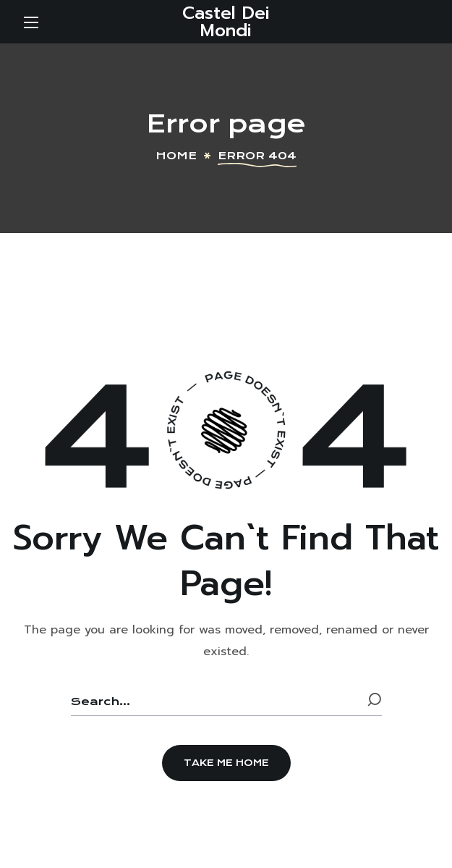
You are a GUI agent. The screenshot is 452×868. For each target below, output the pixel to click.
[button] (226, 763)
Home (176, 156)
